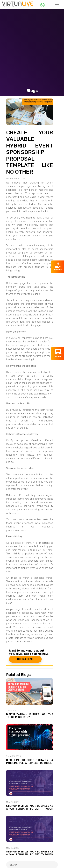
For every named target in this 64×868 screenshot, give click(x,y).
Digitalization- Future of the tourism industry (30, 716)
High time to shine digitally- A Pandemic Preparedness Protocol (30, 762)
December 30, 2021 (16, 178)
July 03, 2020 (13, 711)
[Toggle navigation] (57, 5)
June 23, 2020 (13, 756)
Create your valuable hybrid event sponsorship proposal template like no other (30, 152)
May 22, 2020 (13, 802)
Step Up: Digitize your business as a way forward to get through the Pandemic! (30, 809)
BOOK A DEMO (25, 659)
